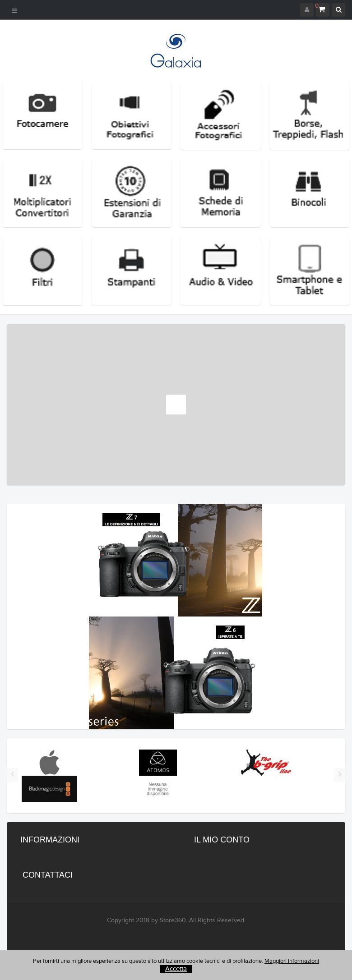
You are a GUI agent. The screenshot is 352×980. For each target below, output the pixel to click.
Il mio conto (222, 840)
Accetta (176, 969)
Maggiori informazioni (292, 961)
